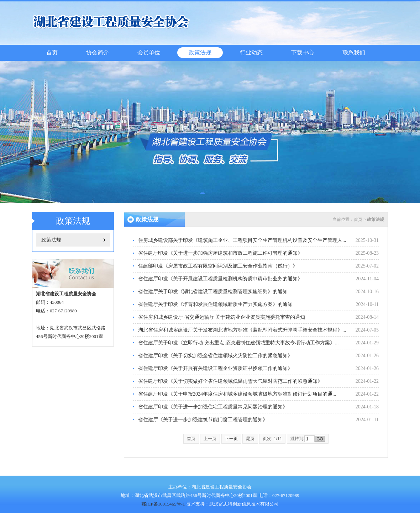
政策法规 (200, 52)
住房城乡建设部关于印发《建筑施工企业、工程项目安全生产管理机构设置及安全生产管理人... (242, 240)
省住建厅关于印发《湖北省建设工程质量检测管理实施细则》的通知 (213, 292)
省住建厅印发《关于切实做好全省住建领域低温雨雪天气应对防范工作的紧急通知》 (230, 381)
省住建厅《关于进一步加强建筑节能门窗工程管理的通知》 (203, 420)
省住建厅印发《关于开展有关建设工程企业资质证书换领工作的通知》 (215, 368)
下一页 (231, 439)
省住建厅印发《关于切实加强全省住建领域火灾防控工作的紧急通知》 (215, 356)
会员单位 (149, 52)
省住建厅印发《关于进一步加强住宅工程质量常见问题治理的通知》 (213, 407)
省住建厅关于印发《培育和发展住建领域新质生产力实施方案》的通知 (215, 304)
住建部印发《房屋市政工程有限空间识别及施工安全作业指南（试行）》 (218, 266)
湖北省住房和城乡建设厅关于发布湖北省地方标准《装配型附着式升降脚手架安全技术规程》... (242, 330)
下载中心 (303, 52)
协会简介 (98, 52)
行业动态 (251, 52)
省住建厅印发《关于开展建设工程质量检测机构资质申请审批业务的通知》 (220, 279)
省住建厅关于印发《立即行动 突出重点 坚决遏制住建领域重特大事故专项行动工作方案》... (238, 343)
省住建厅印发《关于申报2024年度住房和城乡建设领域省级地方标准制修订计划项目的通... (237, 394)
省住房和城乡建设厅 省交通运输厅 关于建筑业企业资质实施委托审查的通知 (222, 317)
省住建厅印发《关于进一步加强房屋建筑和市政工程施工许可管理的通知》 (220, 253)
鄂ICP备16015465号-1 (163, 504)
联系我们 (354, 52)
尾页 (250, 439)
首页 (52, 52)
